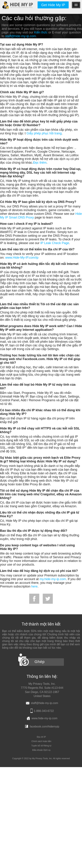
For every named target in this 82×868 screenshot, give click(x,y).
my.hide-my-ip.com (53, 579)
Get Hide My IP (53, 5)
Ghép (40, 662)
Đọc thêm (40, 163)
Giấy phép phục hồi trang (44, 133)
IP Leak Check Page (55, 243)
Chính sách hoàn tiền (41, 741)
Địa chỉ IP (41, 737)
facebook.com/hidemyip (44, 727)
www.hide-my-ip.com (44, 718)
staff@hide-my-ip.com (20, 36)
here (34, 586)
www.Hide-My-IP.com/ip (22, 258)
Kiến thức (41, 32)
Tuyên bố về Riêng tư (41, 746)
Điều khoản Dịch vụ (41, 750)
